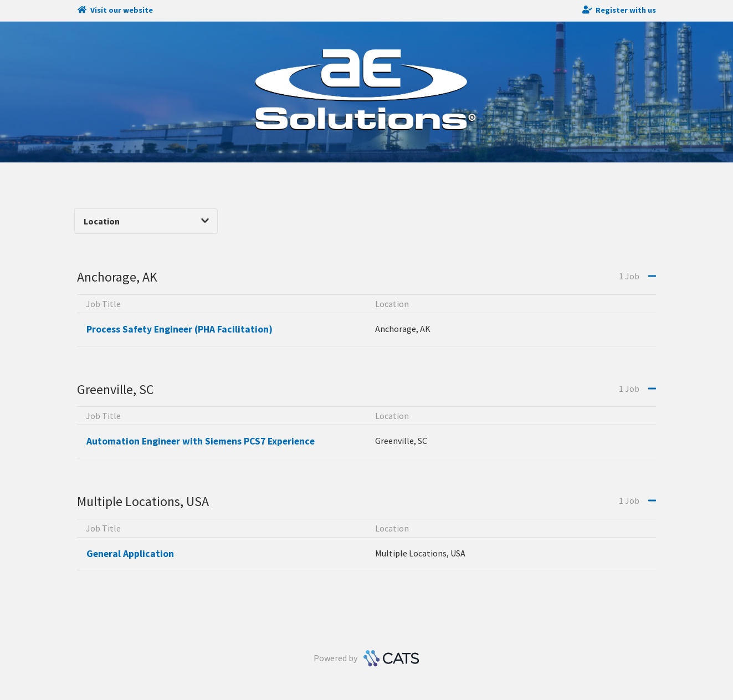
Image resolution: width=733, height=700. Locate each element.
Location (146, 221)
